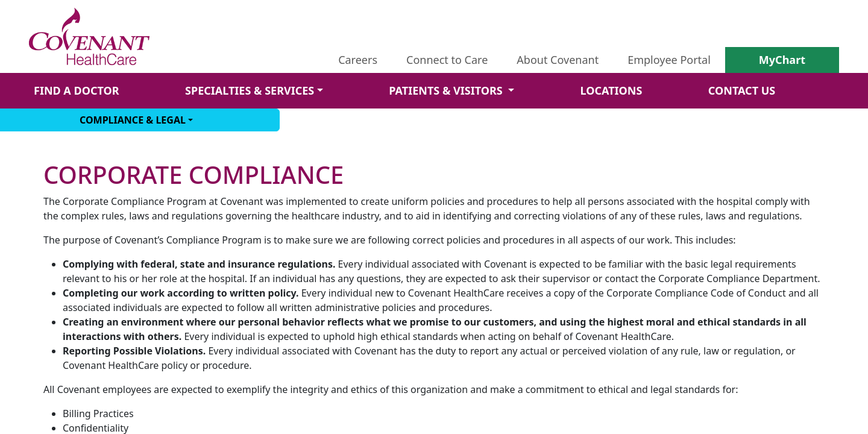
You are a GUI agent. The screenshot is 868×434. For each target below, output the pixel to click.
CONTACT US (742, 90)
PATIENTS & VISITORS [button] (447, 90)
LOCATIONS (611, 90)
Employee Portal (669, 60)
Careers (358, 60)
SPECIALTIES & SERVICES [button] (250, 90)
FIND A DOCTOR (77, 90)
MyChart (782, 60)
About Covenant (558, 60)
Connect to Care (447, 60)
